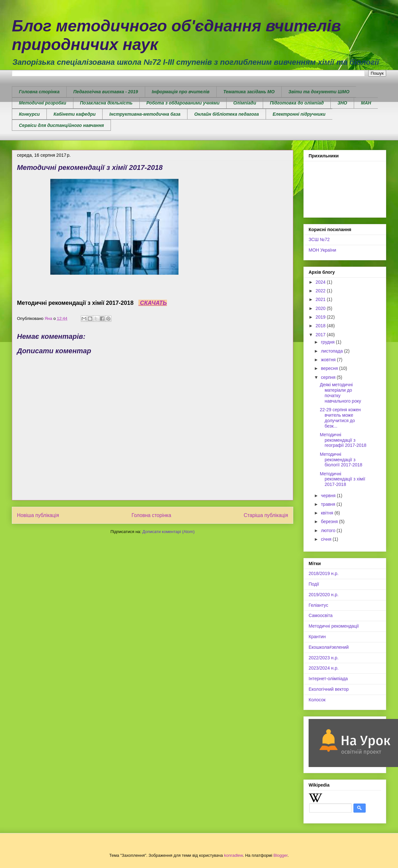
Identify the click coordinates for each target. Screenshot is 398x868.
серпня (329, 377)
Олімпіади (245, 103)
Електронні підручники (299, 114)
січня (327, 539)
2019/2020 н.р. (323, 595)
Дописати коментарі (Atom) (168, 532)
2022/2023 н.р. (323, 658)
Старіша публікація (266, 515)
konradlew (233, 855)
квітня (328, 513)
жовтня (329, 360)
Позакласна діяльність (106, 103)
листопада (332, 351)
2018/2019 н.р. (323, 573)
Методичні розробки (43, 103)
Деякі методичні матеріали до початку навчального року (340, 393)
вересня (330, 368)
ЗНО (342, 103)
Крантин (317, 637)
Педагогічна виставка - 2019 (106, 92)
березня (330, 522)
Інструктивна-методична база (145, 114)
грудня (328, 342)
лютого (329, 530)
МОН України (322, 250)
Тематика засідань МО (249, 92)
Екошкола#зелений (329, 647)
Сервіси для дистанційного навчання (61, 125)
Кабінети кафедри (75, 114)
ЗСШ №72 (319, 239)
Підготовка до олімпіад (297, 103)
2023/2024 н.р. (323, 668)
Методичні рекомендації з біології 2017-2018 (341, 460)
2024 (321, 282)
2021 (321, 299)
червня (329, 496)
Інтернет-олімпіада (328, 679)
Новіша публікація (38, 515)
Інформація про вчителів (181, 92)
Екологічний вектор (329, 689)
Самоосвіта (321, 615)
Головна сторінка (39, 92)
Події (314, 584)
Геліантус (318, 605)
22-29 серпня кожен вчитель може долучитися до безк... (340, 418)
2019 (321, 317)
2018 (321, 326)
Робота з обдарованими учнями (183, 103)
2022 (321, 291)
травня (329, 504)
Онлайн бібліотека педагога (227, 114)
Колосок (317, 700)
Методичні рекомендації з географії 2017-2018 (343, 440)
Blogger (280, 855)
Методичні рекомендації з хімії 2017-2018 (343, 479)
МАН (366, 103)
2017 (321, 335)
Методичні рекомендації (334, 626)
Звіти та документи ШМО (319, 92)
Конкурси (29, 114)
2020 (321, 308)
